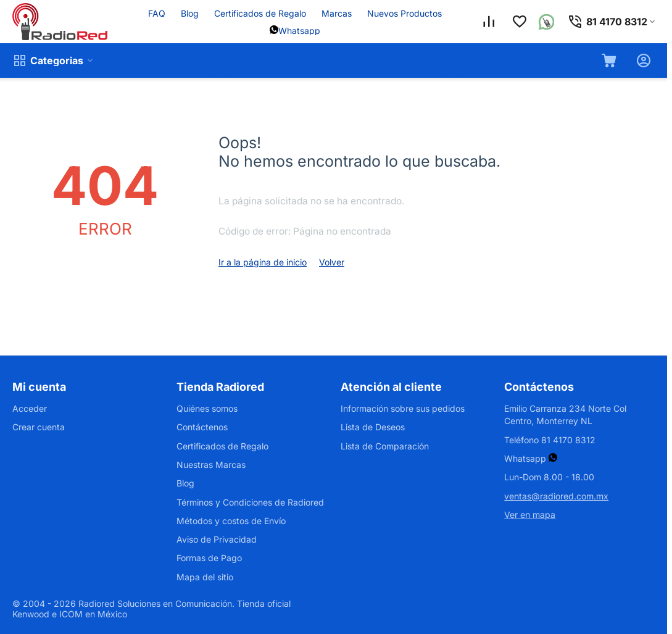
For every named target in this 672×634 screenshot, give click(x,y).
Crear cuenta (39, 427)
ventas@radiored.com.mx (556, 496)
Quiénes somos (207, 408)
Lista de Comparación (385, 446)
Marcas (337, 13)
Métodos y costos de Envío (231, 521)
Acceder (30, 408)
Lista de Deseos (373, 427)
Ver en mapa (530, 515)
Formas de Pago (209, 558)
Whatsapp (299, 31)
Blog (190, 13)
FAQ (157, 13)
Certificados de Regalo (260, 13)
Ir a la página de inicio (263, 262)
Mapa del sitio (205, 577)
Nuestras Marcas (211, 465)
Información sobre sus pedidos (403, 408)
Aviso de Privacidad (217, 539)
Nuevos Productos (404, 13)
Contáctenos (202, 427)
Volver (332, 262)
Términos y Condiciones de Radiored (250, 502)
